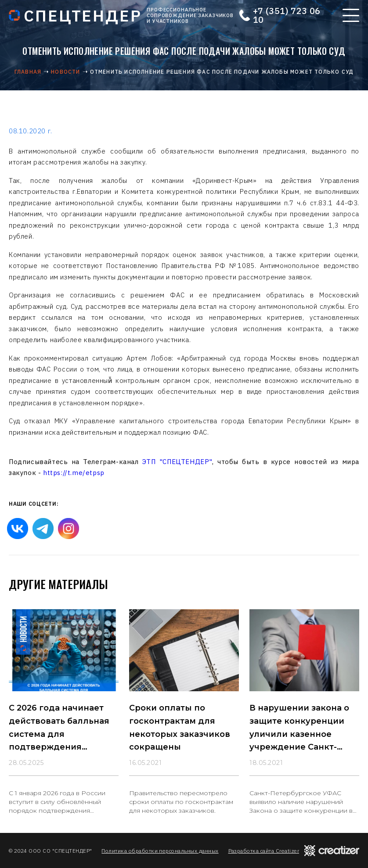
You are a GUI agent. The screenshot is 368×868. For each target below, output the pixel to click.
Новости (65, 72)
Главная (28, 72)
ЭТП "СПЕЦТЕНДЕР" (177, 462)
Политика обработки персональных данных (160, 851)
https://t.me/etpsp (74, 473)
